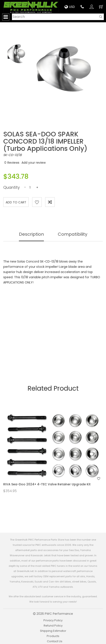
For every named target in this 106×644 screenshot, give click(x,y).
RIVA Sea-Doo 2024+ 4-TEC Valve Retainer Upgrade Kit (47, 484)
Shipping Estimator (53, 631)
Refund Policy (53, 626)
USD (70, 7)
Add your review (34, 163)
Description (31, 234)
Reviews (13, 163)
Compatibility (73, 234)
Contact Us (55, 641)
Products (53, 636)
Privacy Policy (53, 620)
